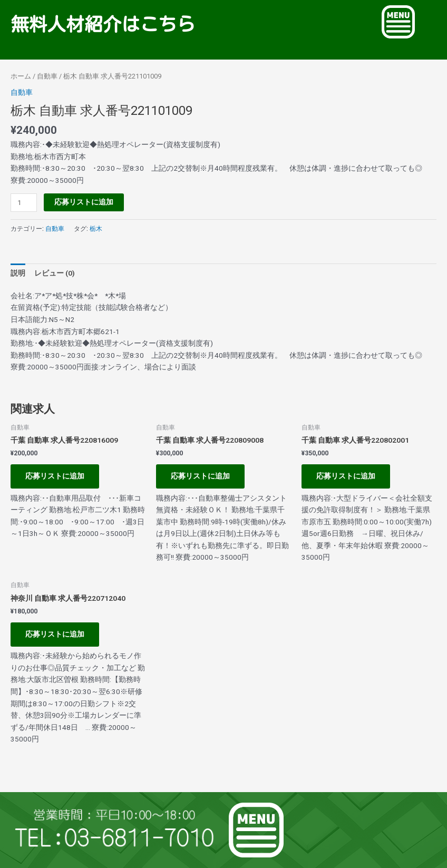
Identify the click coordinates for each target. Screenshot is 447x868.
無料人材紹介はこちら (103, 24)
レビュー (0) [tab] (55, 273)
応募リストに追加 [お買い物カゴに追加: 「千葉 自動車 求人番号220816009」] (55, 476)
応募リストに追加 (84, 202)
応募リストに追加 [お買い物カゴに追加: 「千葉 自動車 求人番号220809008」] (200, 476)
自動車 (47, 76)
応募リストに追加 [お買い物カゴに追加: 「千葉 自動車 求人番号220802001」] (346, 476)
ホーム (21, 76)
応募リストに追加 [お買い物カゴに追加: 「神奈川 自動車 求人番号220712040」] (55, 634)
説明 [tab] (18, 273)
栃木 (96, 229)
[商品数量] (24, 203)
